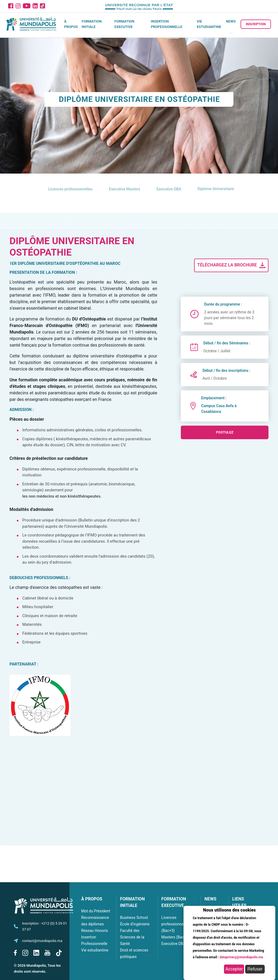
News (231, 21)
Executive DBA (173, 944)
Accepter (234, 969)
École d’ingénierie (135, 924)
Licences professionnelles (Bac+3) (175, 924)
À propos (71, 24)
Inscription (256, 24)
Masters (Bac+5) (175, 937)
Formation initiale (92, 24)
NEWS (210, 899)
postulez (225, 432)
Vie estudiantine (209, 24)
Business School (134, 918)
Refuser (255, 969)
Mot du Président (96, 911)
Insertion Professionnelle (167, 24)
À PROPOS (92, 899)
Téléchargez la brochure (232, 265)
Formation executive (124, 24)
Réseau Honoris (95, 931)
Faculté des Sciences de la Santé (132, 937)
